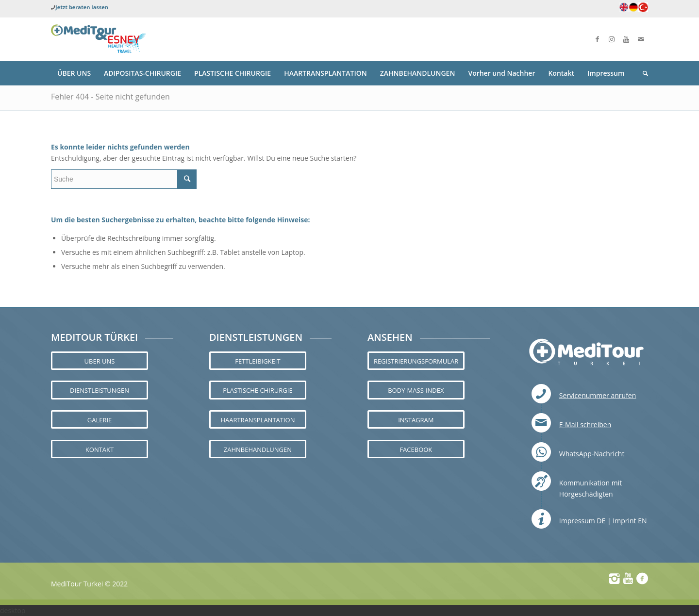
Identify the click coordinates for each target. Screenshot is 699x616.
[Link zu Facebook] (597, 39)
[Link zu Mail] (641, 39)
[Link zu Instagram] (612, 39)
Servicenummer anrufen (598, 395)
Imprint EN (630, 521)
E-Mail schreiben (585, 425)
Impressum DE (582, 521)
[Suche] (642, 73)
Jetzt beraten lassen (82, 7)
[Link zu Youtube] (626, 39)
